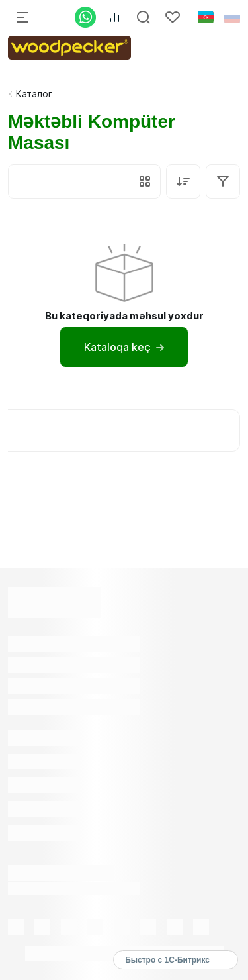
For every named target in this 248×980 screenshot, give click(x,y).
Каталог (34, 94)
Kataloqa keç (124, 347)
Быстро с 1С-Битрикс (167, 960)
